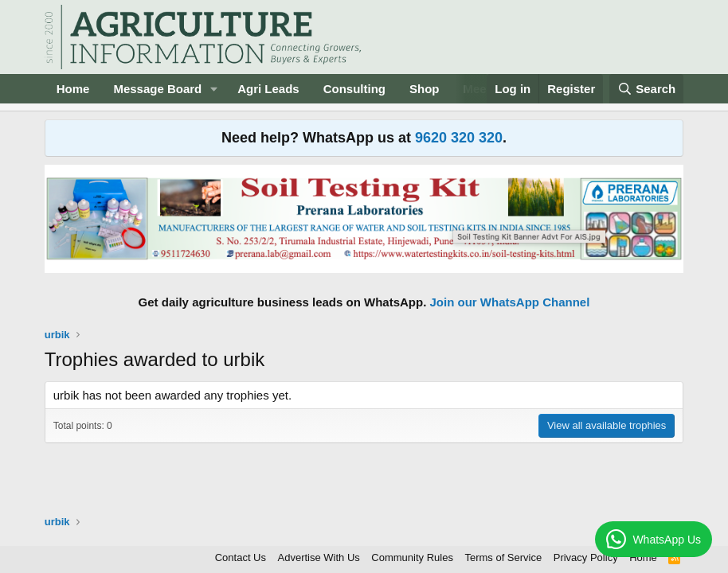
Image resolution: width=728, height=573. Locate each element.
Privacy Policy (586, 557)
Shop (425, 89)
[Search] (647, 89)
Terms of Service (503, 557)
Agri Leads (268, 89)
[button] (214, 89)
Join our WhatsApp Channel (510, 302)
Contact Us (241, 557)
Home (73, 89)
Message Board (157, 89)
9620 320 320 (459, 138)
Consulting (354, 89)
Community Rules (412, 557)
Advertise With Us (319, 557)
